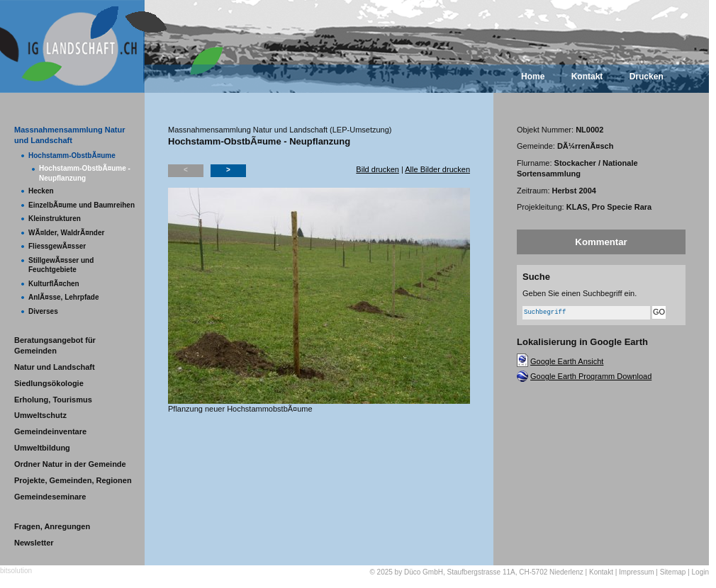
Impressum (636, 572)
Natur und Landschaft (55, 367)
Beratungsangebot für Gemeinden (55, 345)
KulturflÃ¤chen (54, 284)
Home (533, 77)
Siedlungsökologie (49, 383)
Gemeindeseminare (50, 497)
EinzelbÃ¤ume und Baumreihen (82, 205)
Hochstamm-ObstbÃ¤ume (72, 156)
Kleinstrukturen (55, 219)
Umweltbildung (42, 448)
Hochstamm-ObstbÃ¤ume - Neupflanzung (85, 173)
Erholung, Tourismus (53, 400)
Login (700, 572)
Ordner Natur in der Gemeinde (70, 464)
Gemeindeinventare (50, 431)
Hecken (41, 191)
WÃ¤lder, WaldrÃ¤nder (66, 233)
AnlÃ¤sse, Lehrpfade (63, 297)
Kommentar (601, 242)
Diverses (43, 311)
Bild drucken (377, 169)
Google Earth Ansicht (567, 361)
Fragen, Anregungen (52, 526)
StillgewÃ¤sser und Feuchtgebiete (61, 265)
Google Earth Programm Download (591, 376)
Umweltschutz (40, 415)
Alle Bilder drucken (437, 169)
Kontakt (587, 77)
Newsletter (34, 543)
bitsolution (16, 571)
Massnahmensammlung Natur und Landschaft (69, 135)
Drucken (647, 77)
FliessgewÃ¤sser (57, 246)
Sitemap (673, 572)
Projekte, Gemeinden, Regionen (73, 480)
